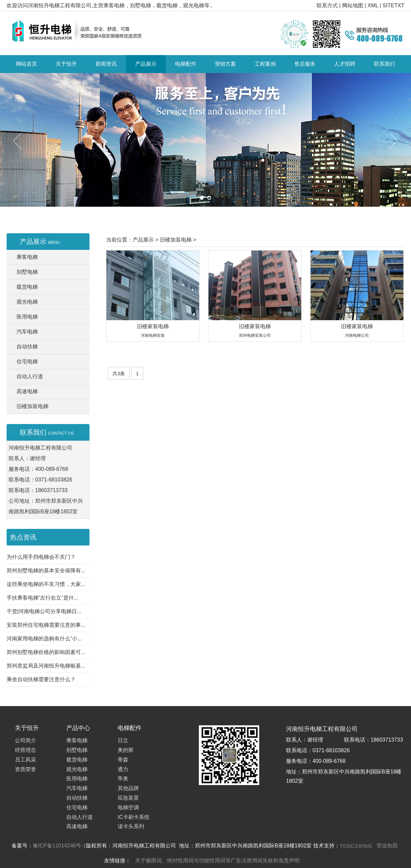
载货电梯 (27, 287)
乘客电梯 (27, 257)
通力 (123, 769)
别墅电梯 (27, 272)
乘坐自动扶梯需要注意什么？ (41, 679)
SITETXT (393, 5)
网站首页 (27, 64)
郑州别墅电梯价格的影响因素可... (46, 652)
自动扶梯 (27, 347)
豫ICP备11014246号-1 (59, 846)
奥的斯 (126, 750)
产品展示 (146, 64)
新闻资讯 (106, 64)
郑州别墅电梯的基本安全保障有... (46, 571)
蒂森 (123, 760)
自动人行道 (30, 376)
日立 (123, 740)
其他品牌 (128, 788)
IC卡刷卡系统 (134, 817)
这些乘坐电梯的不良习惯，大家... (46, 584)
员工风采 (26, 760)
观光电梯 (27, 302)
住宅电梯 (27, 362)
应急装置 (128, 798)
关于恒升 (66, 64)
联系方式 (327, 5)
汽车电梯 (27, 332)
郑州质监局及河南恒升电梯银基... (46, 666)
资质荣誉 (26, 769)
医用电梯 (27, 317)
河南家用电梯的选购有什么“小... (44, 639)
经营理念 (26, 750)
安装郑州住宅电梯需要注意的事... (46, 625)
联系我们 (384, 64)
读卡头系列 (131, 826)
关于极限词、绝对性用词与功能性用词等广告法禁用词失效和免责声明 (217, 861)
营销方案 (225, 64)
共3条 (119, 373)
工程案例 (265, 64)
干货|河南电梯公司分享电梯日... (44, 611)
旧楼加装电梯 (32, 406)
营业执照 (387, 846)
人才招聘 (345, 64)
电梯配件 (186, 64)
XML (373, 5)
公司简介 (26, 740)
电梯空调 (128, 807)
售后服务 (305, 64)
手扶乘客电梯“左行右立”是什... (42, 598)
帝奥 (123, 779)
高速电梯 (27, 391)
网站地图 (353, 5)
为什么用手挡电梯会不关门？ (41, 557)
